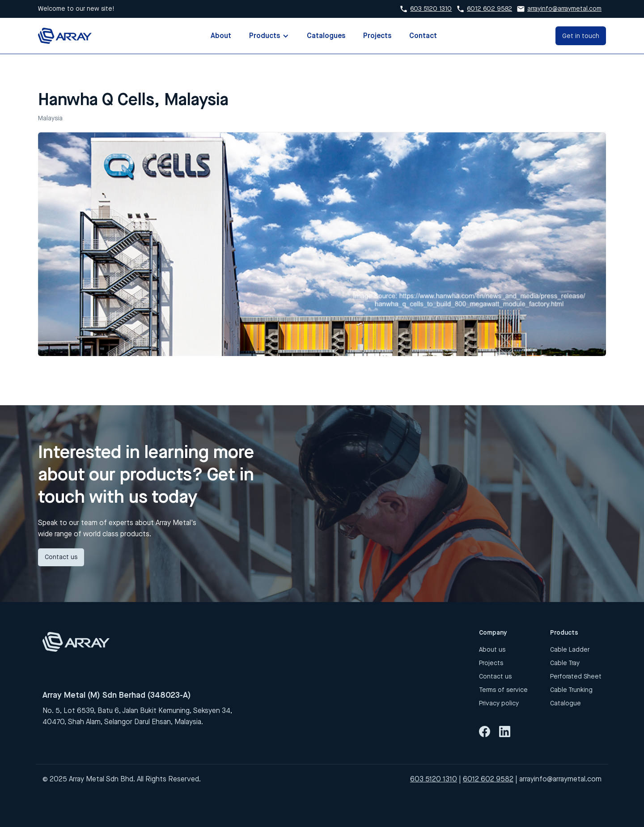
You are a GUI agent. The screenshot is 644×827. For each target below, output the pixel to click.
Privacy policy (499, 703)
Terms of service (503, 690)
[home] (65, 36)
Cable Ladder (570, 650)
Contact (423, 36)
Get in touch (581, 36)
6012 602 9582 (489, 9)
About (221, 36)
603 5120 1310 (431, 9)
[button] (269, 36)
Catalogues (326, 36)
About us (492, 650)
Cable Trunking (571, 690)
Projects (377, 36)
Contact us (61, 557)
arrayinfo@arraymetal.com (564, 9)
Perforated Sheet (576, 676)
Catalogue (566, 703)
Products (265, 36)
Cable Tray (565, 663)
